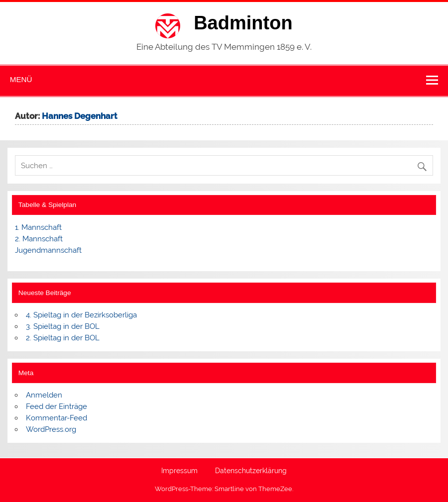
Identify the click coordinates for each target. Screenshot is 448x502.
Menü (21, 79)
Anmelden (44, 395)
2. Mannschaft (39, 239)
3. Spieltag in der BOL (63, 326)
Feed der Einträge (56, 406)
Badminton (243, 23)
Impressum (179, 471)
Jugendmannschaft (48, 250)
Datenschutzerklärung (251, 471)
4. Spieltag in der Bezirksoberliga (81, 315)
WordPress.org (51, 429)
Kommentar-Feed (56, 418)
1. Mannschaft (38, 227)
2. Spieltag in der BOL (63, 338)
